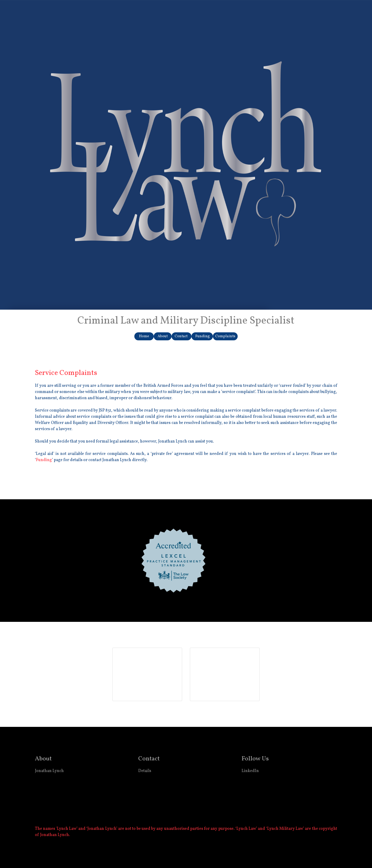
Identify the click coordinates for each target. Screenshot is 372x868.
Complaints (225, 336)
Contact (181, 336)
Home (144, 336)
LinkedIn (250, 771)
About (163, 336)
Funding (202, 336)
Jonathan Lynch (49, 771)
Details (145, 771)
